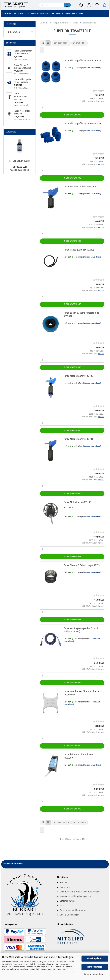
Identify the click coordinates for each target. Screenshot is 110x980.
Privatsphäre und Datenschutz (74, 910)
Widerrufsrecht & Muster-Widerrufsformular (80, 892)
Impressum (65, 887)
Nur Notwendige (95, 967)
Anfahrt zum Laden (13, 14)
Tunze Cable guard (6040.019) (79, 250)
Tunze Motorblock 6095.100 (77, 502)
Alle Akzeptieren (95, 958)
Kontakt (64, 883)
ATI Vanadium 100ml (20, 161)
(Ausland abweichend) (92, 68)
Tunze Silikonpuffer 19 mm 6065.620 (82, 124)
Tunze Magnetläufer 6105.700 (78, 376)
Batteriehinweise (68, 901)
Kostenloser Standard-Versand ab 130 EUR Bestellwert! (55, 14)
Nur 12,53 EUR (20, 167)
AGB (62, 906)
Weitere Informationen (95, 974)
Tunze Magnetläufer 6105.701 (78, 439)
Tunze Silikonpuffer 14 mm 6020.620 (82, 61)
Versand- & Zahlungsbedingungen (75, 896)
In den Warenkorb (72, 115)
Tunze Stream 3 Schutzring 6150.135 (82, 565)
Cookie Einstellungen (70, 915)
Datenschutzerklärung (57, 969)
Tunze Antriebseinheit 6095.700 (80, 187)
